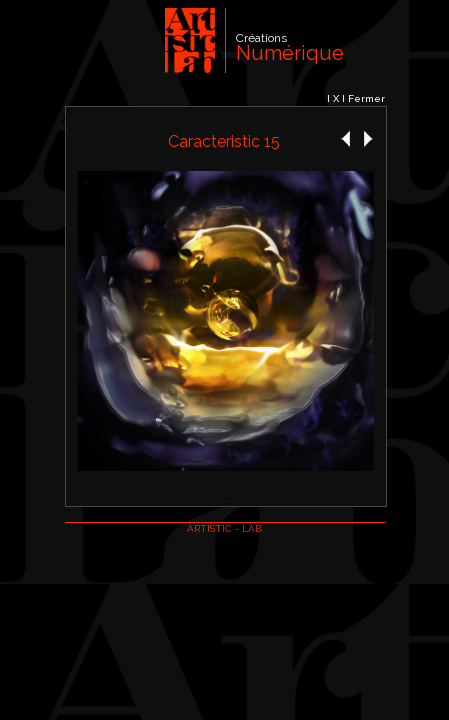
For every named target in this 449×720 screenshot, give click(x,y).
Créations (261, 38)
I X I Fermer (356, 98)
